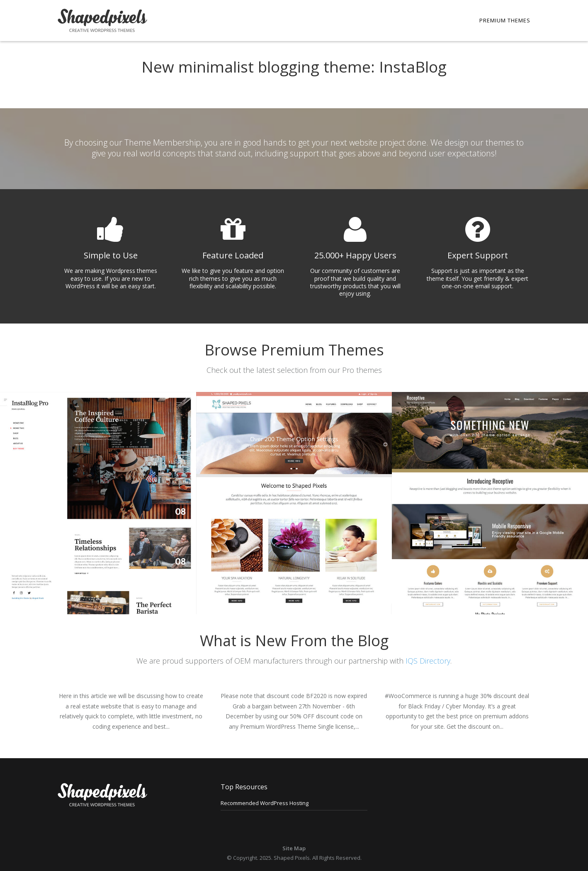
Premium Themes (505, 20)
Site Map (294, 848)
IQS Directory (428, 661)
